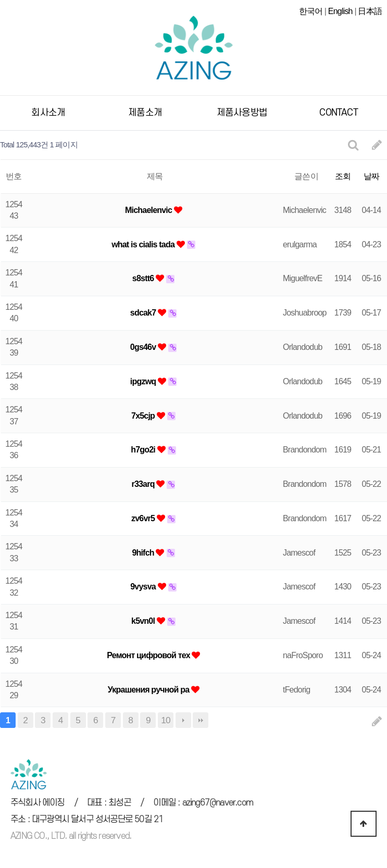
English (340, 11)
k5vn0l (144, 621)
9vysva (144, 587)
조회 (343, 176)
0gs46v (144, 347)
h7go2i (144, 450)
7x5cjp (144, 416)
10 (166, 720)
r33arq (144, 484)
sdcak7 (144, 313)
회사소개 (48, 112)
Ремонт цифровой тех (149, 655)
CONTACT (338, 112)
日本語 (370, 11)
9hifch (144, 553)
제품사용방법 (242, 112)
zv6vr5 (144, 518)
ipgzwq (144, 381)
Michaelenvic (149, 210)
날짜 (371, 176)
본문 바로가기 (0, 0)
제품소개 (145, 112)
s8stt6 (144, 278)
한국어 (311, 11)
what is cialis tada (144, 244)
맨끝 (201, 720)
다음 (183, 720)
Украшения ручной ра (149, 690)
